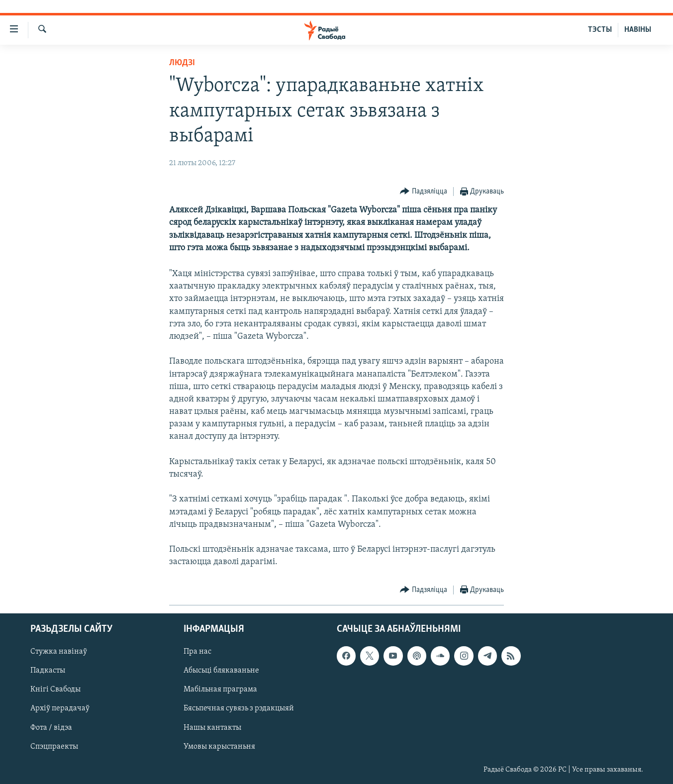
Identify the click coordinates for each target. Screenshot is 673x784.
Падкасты (48, 671)
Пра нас (197, 652)
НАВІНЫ (638, 30)
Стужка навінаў (59, 652)
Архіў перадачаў (60, 708)
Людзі (182, 63)
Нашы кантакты (212, 727)
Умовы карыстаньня (219, 746)
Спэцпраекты (54, 746)
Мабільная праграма (220, 689)
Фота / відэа (51, 727)
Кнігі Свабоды (55, 689)
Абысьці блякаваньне (221, 671)
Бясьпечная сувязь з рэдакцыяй (239, 708)
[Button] (424, 192)
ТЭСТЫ (600, 30)
